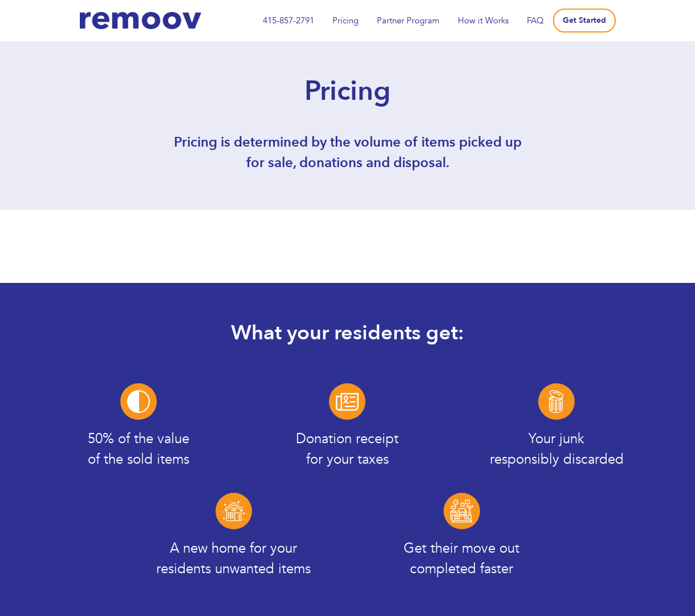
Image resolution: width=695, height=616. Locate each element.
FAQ (535, 21)
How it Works (483, 21)
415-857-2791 (288, 21)
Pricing (346, 21)
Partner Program (408, 21)
